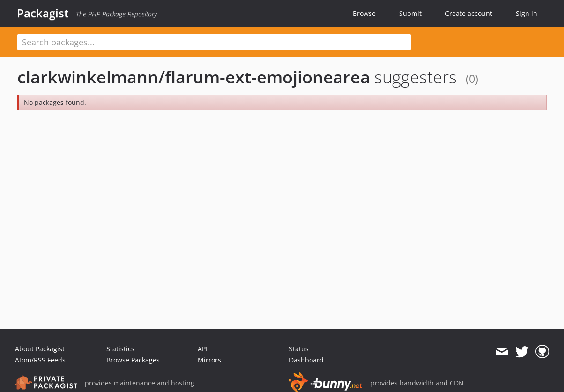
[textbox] (214, 42)
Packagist (43, 13)
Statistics (120, 349)
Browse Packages (133, 360)
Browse (364, 13)
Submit (410, 13)
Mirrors (209, 360)
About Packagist (40, 349)
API (203, 349)
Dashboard (306, 360)
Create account (469, 13)
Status (299, 349)
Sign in (527, 13)
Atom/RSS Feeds (40, 360)
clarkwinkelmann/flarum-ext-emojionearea (194, 77)
